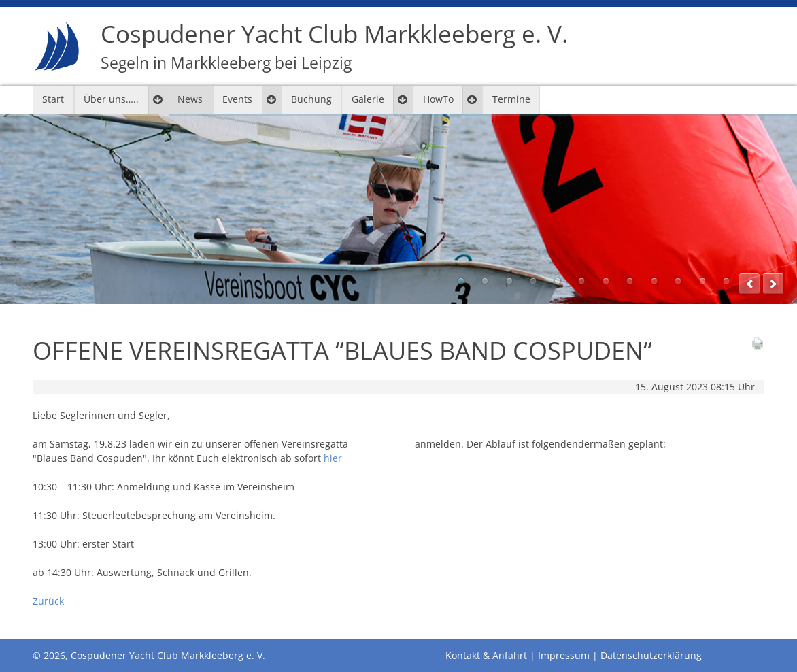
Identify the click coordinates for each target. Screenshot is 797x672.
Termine (511, 99)
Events (237, 99)
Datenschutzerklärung (651, 655)
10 (678, 281)
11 (702, 281)
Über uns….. (111, 99)
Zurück (48, 601)
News (190, 99)
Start (53, 99)
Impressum (564, 655)
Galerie (368, 99)
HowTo (438, 99)
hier (333, 458)
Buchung (311, 99)
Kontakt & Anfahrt (486, 655)
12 (726, 281)
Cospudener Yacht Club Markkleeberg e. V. (334, 46)
